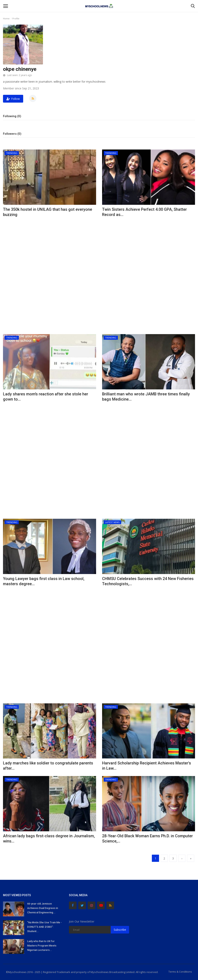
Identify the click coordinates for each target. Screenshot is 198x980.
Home (6, 18)
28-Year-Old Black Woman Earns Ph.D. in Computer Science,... (147, 838)
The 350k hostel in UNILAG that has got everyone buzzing (48, 212)
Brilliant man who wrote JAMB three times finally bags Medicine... (146, 397)
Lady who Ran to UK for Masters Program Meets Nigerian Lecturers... (42, 946)
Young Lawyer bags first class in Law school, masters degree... (44, 581)
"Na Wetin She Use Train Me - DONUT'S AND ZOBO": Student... (44, 927)
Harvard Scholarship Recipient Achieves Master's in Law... (147, 766)
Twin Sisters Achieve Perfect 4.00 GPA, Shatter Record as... (144, 212)
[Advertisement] (50, 247)
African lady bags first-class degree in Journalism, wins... (49, 838)
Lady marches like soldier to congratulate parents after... (48, 766)
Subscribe (120, 930)
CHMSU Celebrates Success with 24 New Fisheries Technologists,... (148, 581)
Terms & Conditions (180, 972)
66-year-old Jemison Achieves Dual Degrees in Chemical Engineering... (43, 908)
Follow (13, 99)
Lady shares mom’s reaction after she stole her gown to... (46, 397)
